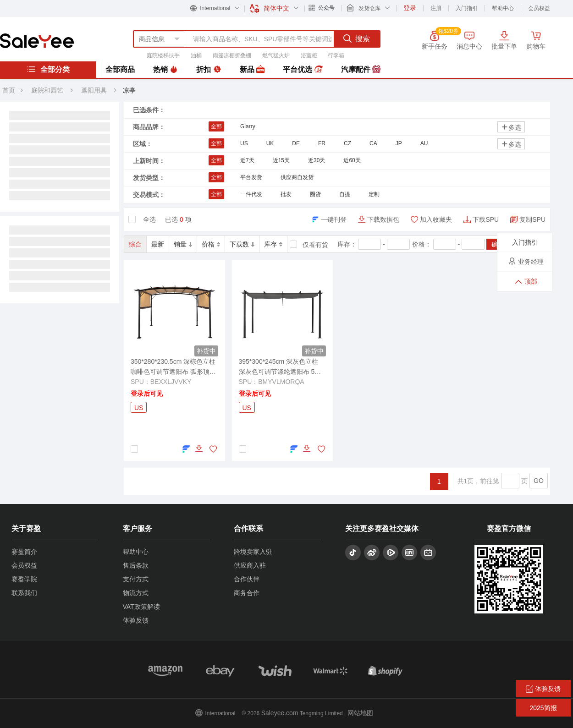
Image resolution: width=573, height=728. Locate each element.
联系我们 (24, 593)
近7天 (247, 160)
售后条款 (136, 565)
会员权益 (539, 8)
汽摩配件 (361, 70)
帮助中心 (503, 8)
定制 (374, 194)
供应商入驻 (250, 565)
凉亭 (129, 90)
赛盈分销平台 (37, 41)
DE (296, 143)
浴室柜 (309, 55)
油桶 (196, 55)
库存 (273, 244)
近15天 (281, 160)
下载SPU (486, 219)
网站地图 (360, 713)
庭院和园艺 (47, 90)
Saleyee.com (280, 713)
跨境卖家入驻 (253, 552)
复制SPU (532, 219)
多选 (511, 127)
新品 (252, 70)
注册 (436, 8)
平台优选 (303, 70)
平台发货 (251, 177)
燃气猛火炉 (276, 55)
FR (322, 143)
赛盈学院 (24, 579)
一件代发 (251, 194)
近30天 (317, 160)
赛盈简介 (24, 552)
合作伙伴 (247, 579)
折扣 (209, 70)
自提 (345, 194)
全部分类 (48, 69)
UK (270, 143)
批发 (286, 194)
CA (373, 143)
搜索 (357, 38)
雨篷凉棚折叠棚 (232, 55)
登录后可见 (147, 394)
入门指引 (467, 8)
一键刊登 (334, 219)
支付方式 (136, 579)
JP (399, 143)
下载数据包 (383, 219)
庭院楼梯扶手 (163, 55)
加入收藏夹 (436, 219)
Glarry (248, 126)
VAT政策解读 (141, 607)
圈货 (315, 194)
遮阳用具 (95, 90)
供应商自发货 (297, 177)
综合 (135, 244)
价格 (211, 244)
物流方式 (136, 593)
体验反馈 (136, 620)
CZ (347, 143)
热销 (165, 70)
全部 (216, 126)
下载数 (242, 244)
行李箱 (336, 55)
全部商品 (120, 69)
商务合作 (247, 593)
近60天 (352, 160)
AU (424, 143)
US (244, 143)
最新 (158, 244)
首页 (9, 90)
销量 (183, 244)
